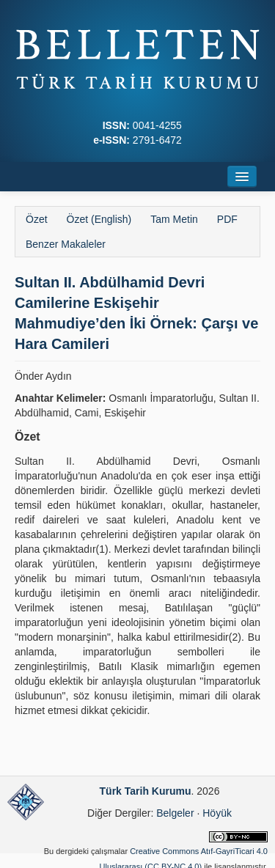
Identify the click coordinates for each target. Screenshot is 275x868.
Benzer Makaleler (66, 244)
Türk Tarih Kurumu (146, 791)
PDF (227, 219)
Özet (37, 219)
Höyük (217, 813)
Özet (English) (99, 219)
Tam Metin (174, 219)
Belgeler (175, 813)
